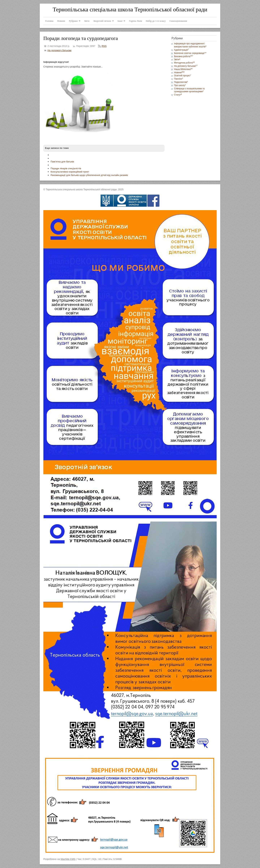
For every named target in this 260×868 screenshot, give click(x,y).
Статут (178, 95)
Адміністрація (181, 50)
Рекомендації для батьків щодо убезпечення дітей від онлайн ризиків (89, 175)
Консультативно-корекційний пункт (70, 172)
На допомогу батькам (59, 50)
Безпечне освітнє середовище (190, 53)
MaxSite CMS (68, 859)
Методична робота (184, 63)
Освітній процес (183, 76)
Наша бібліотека (183, 69)
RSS (104, 46)
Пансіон (178, 79)
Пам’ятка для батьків (62, 162)
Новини (179, 73)
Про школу (180, 85)
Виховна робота (184, 56)
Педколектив (181, 82)
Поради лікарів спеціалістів (66, 168)
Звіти (177, 59)
